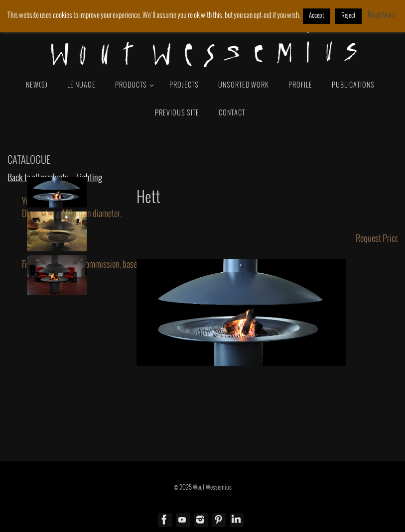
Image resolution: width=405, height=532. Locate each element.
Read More (381, 15)
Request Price (377, 239)
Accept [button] (317, 16)
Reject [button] (348, 16)
